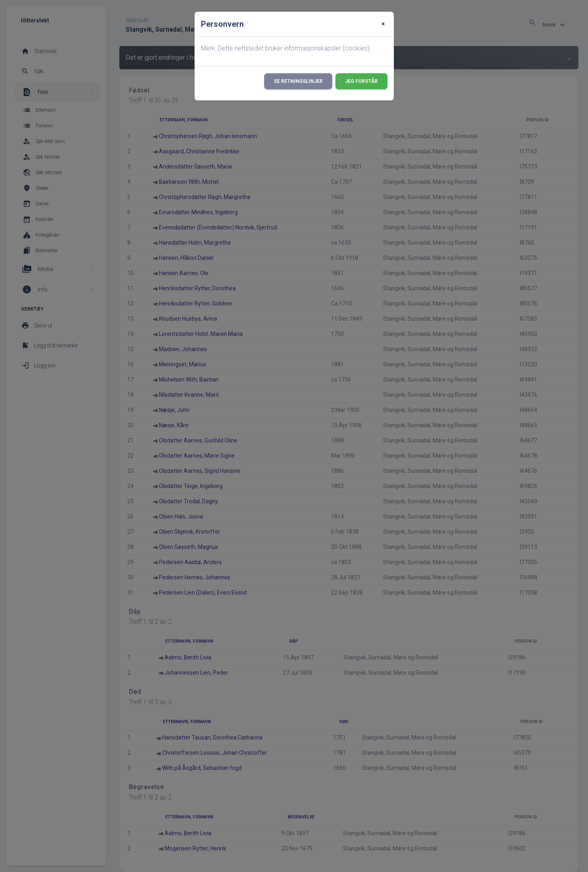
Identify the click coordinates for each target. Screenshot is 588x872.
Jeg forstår (361, 81)
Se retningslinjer (298, 81)
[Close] (383, 24)
